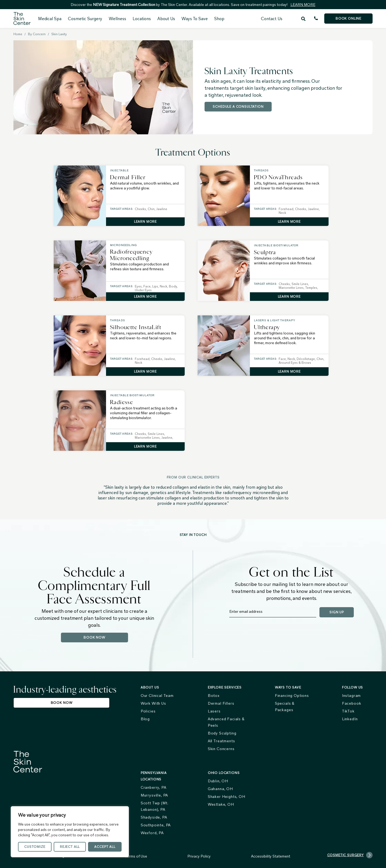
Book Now (94, 637)
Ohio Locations (224, 773)
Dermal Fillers (221, 703)
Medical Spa (50, 19)
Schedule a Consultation (238, 107)
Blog (145, 719)
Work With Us (153, 703)
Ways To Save (195, 19)
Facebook (352, 703)
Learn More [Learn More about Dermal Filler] (145, 221)
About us (150, 687)
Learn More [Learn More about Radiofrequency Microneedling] (145, 296)
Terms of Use (136, 856)
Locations (142, 19)
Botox (214, 696)
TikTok (348, 711)
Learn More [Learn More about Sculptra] (289, 296)
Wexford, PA (152, 833)
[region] (70, 832)
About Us (166, 19)
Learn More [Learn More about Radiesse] (145, 446)
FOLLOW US (353, 687)
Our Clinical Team (157, 696)
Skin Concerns (221, 749)
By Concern (37, 34)
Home (18, 34)
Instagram (352, 696)
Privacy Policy (199, 856)
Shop (219, 19)
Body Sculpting (222, 733)
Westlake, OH (221, 804)
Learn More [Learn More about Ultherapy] (289, 371)
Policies (148, 711)
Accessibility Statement (271, 856)
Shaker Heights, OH (227, 797)
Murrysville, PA (154, 795)
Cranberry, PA (154, 787)
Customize (35, 847)
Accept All (105, 847)
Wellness (117, 19)
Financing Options (292, 696)
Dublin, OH (218, 781)
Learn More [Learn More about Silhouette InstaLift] (145, 371)
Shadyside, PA (154, 817)
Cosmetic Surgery (85, 19)
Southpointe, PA (156, 825)
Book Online (348, 18)
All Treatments (221, 741)
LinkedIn (350, 719)
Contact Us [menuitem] (272, 19)
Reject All (70, 847)
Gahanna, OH (220, 789)
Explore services (225, 687)
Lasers (214, 711)
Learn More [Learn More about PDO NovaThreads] (289, 221)
